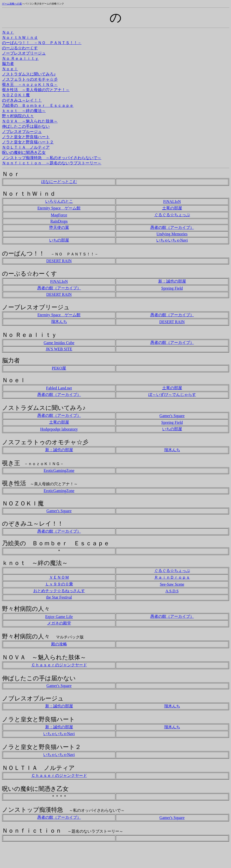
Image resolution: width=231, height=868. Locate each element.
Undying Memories (172, 234)
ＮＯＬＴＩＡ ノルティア (26, 147)
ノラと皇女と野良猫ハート (26, 137)
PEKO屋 (59, 368)
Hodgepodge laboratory (59, 429)
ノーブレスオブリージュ (24, 53)
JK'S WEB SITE (59, 349)
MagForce (59, 215)
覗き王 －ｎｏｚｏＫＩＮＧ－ (30, 85)
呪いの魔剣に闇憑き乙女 (24, 153)
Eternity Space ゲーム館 (59, 208)
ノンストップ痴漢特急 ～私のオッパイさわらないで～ (52, 158)
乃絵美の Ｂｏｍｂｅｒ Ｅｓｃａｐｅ (38, 105)
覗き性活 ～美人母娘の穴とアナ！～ (36, 90)
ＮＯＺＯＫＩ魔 (16, 95)
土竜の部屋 (172, 208)
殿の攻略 (59, 644)
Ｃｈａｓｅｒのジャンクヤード (59, 665)
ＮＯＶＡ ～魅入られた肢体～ (30, 121)
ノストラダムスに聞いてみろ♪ (29, 74)
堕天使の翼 (59, 227)
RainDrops (59, 221)
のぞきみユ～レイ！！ (22, 100)
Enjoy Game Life (59, 617)
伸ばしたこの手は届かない (26, 126)
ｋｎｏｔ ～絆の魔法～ (24, 111)
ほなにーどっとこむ (59, 182)
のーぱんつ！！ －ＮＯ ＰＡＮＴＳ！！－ (42, 43)
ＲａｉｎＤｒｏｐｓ (172, 577)
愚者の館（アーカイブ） (172, 227)
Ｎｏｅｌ (10, 69)
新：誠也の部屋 (172, 281)
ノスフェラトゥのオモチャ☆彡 (30, 79)
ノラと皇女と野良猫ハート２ (28, 142)
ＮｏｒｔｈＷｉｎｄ (20, 37)
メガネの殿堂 (59, 623)
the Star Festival (59, 597)
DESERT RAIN (59, 261)
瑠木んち (59, 322)
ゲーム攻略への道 (12, 4)
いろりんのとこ (59, 201)
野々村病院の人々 (18, 116)
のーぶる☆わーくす (20, 48)
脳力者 (8, 64)
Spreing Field (172, 288)
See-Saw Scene (172, 584)
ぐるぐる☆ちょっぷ (172, 215)
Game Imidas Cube (59, 343)
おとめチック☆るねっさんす (59, 591)
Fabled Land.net (59, 388)
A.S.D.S (172, 591)
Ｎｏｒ (8, 32)
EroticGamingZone (59, 470)
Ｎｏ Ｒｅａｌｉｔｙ (20, 58)
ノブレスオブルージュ (22, 132)
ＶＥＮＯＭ (59, 577)
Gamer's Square (172, 416)
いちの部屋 (59, 240)
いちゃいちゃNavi (172, 240)
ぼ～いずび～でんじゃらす (172, 395)
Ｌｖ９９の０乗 (59, 584)
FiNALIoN (172, 202)
